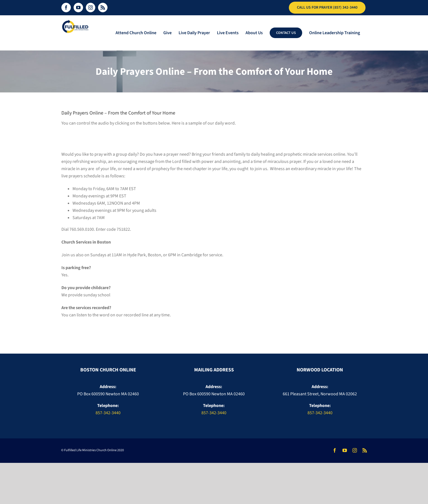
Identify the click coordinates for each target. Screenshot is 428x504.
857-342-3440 (108, 413)
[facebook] (335, 450)
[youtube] (345, 450)
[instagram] (355, 450)
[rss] (365, 450)
